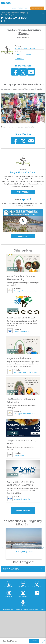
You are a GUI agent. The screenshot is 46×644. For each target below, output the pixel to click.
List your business (37, 8)
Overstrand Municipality (22, 331)
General (16, 15)
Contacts (14, 8)
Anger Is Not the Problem (19, 358)
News (18, 55)
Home (3, 13)
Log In (27, 8)
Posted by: (18, 46)
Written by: (23, 169)
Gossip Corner (19, 455)
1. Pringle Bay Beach (24, 552)
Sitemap (43, 609)
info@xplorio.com (20, 609)
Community (29, 55)
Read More (23, 236)
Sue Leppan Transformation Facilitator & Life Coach (25, 291)
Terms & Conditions (35, 609)
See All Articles (23, 510)
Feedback (21, 8)
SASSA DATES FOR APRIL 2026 (21, 318)
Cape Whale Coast (13, 13)
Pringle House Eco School (25, 48)
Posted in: (18, 52)
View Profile (23, 192)
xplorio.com (27, 609)
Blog (11, 15)
